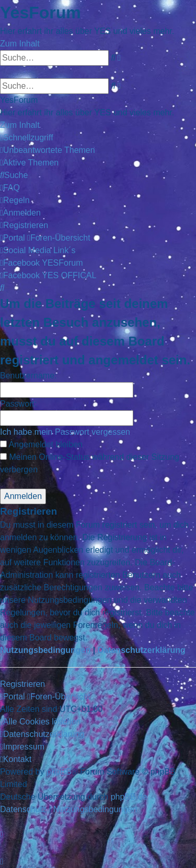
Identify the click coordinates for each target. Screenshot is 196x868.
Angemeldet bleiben (41, 444)
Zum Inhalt (20, 44)
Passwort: (18, 404)
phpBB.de (129, 797)
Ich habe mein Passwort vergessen (65, 432)
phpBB (59, 772)
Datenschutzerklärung (142, 650)
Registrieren (22, 684)
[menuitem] (48, 150)
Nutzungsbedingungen (45, 650)
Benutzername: (28, 376)
